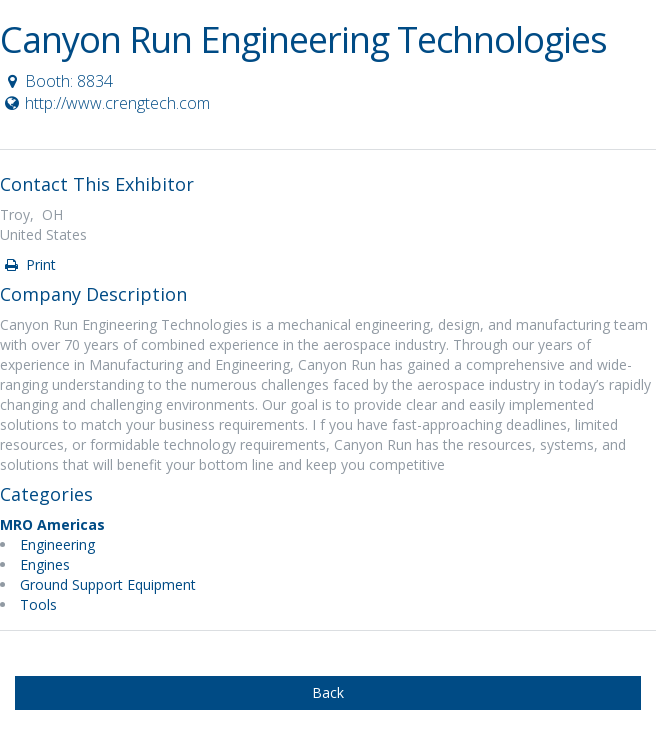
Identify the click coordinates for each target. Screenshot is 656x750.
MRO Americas (52, 524)
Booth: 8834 (57, 81)
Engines (45, 564)
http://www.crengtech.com (106, 103)
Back (328, 692)
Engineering (57, 544)
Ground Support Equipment (108, 584)
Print (29, 264)
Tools (38, 604)
